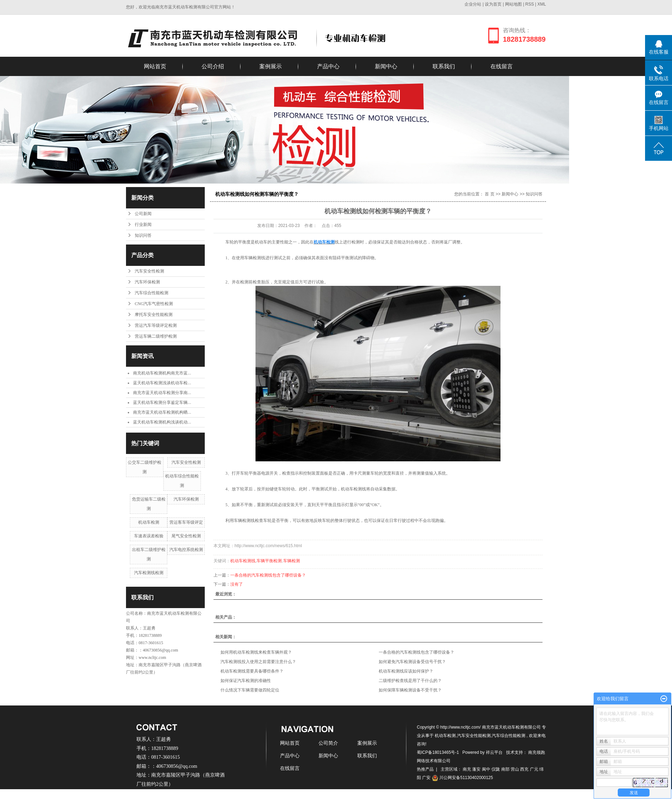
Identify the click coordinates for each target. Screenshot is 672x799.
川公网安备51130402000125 (463, 778)
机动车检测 (149, 522)
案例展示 (271, 66)
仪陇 (496, 769)
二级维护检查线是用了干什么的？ (410, 681)
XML (542, 4)
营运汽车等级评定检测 (156, 325)
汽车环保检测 (147, 282)
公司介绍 (213, 66)
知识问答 (143, 235)
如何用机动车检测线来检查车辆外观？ (256, 652)
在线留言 (502, 66)
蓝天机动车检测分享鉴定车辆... (162, 402)
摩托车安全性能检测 (154, 315)
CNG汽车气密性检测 (154, 304)
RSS (530, 4)
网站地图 (514, 4)
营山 (515, 769)
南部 (505, 769)
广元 (534, 769)
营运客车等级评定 (186, 522)
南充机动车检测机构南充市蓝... (162, 373)
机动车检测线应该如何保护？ (406, 671)
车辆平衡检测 (269, 561)
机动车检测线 (243, 561)
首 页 (489, 194)
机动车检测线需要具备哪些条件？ (252, 671)
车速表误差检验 (149, 536)
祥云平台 (494, 752)
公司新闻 (143, 214)
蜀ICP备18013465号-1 (438, 752)
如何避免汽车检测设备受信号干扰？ (412, 662)
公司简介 (328, 743)
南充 (467, 769)
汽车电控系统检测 (186, 550)
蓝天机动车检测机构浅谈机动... (162, 422)
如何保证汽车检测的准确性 (246, 681)
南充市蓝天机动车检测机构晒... (162, 412)
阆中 (486, 769)
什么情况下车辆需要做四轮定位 (250, 690)
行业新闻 (143, 225)
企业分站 (473, 4)
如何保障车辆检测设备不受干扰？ (410, 690)
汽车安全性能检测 (474, 736)
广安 (426, 778)
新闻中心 (386, 66)
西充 (524, 769)
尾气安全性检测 (186, 536)
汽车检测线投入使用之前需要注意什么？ (258, 662)
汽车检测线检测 (149, 573)
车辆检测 (292, 561)
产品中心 (328, 66)
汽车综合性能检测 (152, 293)
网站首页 (155, 66)
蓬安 (476, 769)
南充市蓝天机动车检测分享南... (162, 393)
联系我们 (444, 66)
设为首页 (493, 4)
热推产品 (425, 769)
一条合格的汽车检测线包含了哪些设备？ (268, 575)
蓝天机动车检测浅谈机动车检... (162, 383)
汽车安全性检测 (149, 271)
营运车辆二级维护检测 (156, 336)
